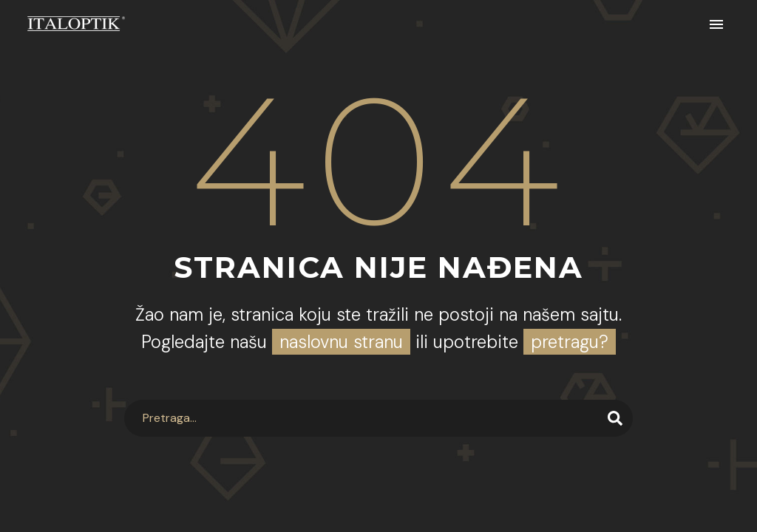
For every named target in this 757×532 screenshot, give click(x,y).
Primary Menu (716, 24)
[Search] (378, 418)
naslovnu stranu (341, 342)
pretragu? (570, 342)
